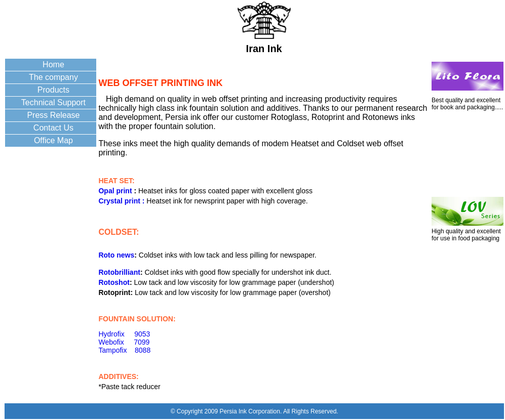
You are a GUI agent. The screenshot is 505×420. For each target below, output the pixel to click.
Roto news (116, 255)
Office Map (53, 140)
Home (53, 65)
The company (53, 77)
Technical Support (53, 102)
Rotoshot (114, 282)
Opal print (116, 191)
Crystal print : (121, 201)
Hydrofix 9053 (124, 334)
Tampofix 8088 (124, 350)
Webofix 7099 (124, 342)
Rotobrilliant (119, 272)
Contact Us (53, 128)
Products (53, 90)
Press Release (53, 115)
